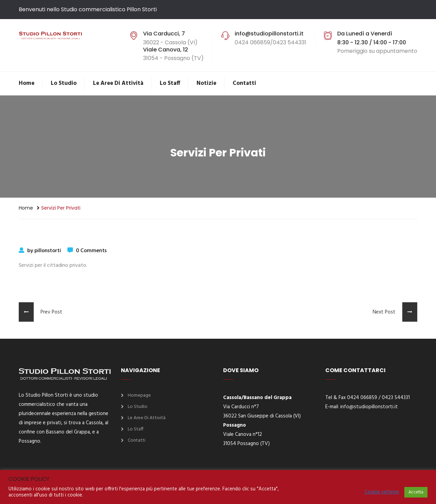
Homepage (139, 395)
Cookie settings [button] (382, 492)
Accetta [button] (416, 492)
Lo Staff (170, 83)
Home (27, 83)
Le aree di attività (118, 83)
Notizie (206, 83)
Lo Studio (64, 83)
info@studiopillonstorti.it (369, 407)
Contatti (244, 83)
